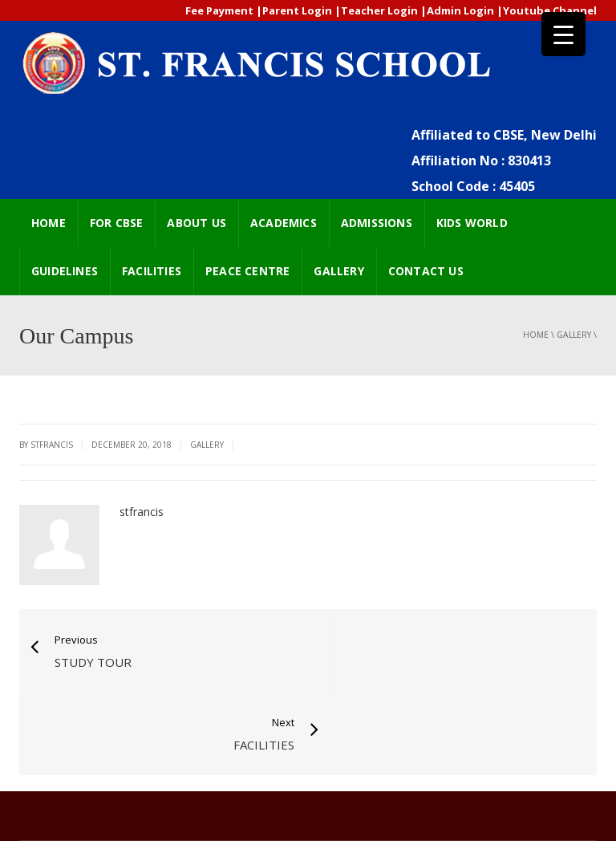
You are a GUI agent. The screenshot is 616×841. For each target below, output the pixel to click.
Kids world (472, 223)
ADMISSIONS (377, 223)
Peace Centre (247, 271)
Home (536, 335)
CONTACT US (426, 271)
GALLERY (338, 271)
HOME (49, 223)
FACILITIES (152, 271)
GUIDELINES (65, 271)
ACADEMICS (284, 223)
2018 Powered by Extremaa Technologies (119, 803)
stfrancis (142, 512)
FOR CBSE (117, 223)
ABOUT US (197, 223)
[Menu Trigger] (563, 34)
